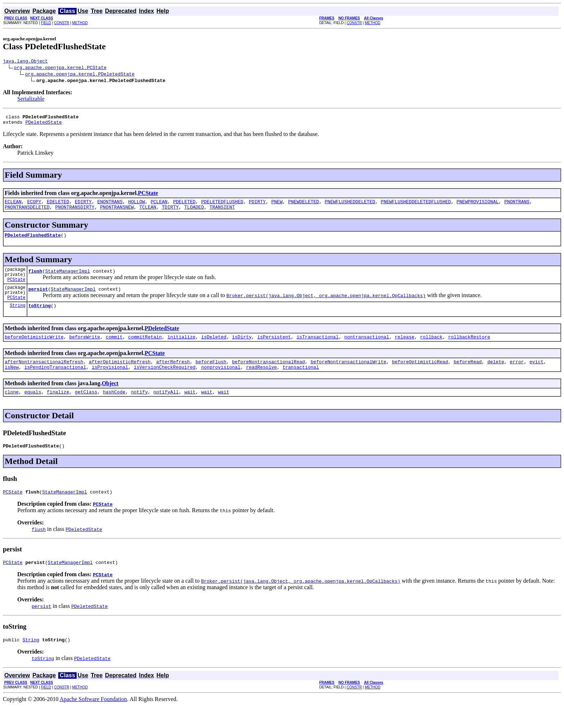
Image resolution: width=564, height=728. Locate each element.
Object (110, 401)
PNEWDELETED (304, 206)
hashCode (114, 410)
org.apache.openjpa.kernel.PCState (60, 68)
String (17, 319)
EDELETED (58, 206)
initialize (181, 352)
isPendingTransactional (55, 384)
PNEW (277, 206)
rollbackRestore (469, 352)
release (404, 352)
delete (496, 378)
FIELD (46, 23)
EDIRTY (83, 206)
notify (139, 410)
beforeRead (468, 378)
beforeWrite (85, 352)
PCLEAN (159, 206)
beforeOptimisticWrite (34, 352)
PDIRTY (257, 206)
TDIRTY (170, 212)
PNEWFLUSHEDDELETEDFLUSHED (416, 206)
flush (35, 279)
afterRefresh (173, 378)
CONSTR (62, 23)
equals (33, 410)
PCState (148, 196)
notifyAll (166, 410)
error (517, 378)
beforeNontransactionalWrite (348, 378)
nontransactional (367, 352)
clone (12, 410)
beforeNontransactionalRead (269, 378)
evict (536, 378)
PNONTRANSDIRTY (75, 212)
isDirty (242, 352)
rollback (431, 352)
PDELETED (184, 206)
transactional (301, 384)
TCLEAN (148, 212)
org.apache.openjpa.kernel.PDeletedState (80, 75)
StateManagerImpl (67, 279)
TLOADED (194, 212)
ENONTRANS (110, 206)
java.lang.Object (25, 62)
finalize (58, 410)
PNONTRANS (517, 206)
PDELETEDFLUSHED (222, 206)
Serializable (31, 100)
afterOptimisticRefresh (120, 378)
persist (38, 301)
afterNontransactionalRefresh (44, 378)
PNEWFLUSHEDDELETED (350, 206)
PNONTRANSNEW (117, 212)
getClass (86, 410)
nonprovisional (221, 384)
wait (190, 410)
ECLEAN (13, 206)
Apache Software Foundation (94, 722)
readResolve (261, 384)
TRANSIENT (222, 212)
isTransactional (317, 352)
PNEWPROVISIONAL (477, 206)
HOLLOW (137, 206)
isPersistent (274, 352)
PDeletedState (43, 125)
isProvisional (110, 384)
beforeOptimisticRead (420, 378)
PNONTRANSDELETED (27, 212)
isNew (12, 384)
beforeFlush (211, 378)
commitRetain (145, 352)
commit (114, 352)
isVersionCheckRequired (165, 384)
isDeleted (214, 352)
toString (40, 319)
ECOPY (34, 206)
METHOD (80, 23)
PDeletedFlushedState (33, 241)
